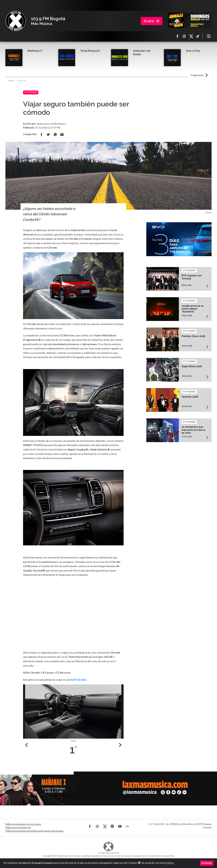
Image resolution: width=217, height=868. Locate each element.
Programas (197, 75)
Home (11, 81)
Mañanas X (35, 51)
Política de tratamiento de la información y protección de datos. (35, 831)
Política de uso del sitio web (18, 828)
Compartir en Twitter (48, 134)
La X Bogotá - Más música (16, 21)
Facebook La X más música (177, 36)
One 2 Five (193, 51)
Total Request (90, 51)
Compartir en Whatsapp (55, 134)
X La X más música (191, 36)
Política (169, 863)
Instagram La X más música (184, 36)
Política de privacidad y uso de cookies (23, 824)
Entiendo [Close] (207, 863)
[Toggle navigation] (209, 36)
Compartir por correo (62, 134)
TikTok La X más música (198, 36)
